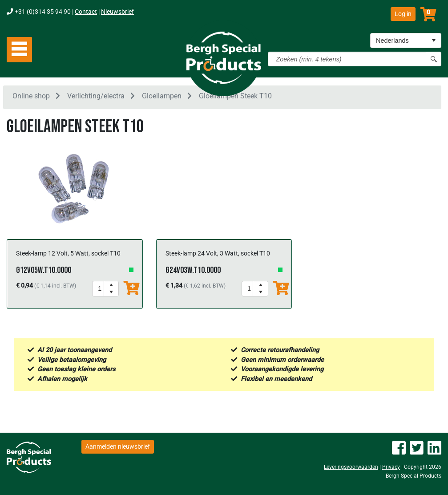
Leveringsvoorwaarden (351, 467)
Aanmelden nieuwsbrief (118, 446)
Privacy (391, 467)
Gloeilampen (162, 97)
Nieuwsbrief (117, 12)
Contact (86, 12)
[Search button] (434, 59)
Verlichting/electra (96, 97)
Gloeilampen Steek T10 (235, 97)
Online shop (31, 97)
